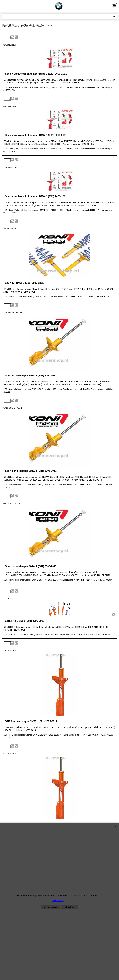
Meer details (57, 900)
